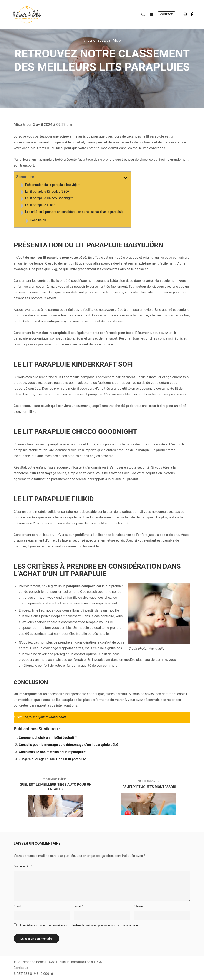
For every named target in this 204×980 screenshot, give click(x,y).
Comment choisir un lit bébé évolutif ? (48, 738)
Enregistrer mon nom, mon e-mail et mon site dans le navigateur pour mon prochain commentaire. (79, 925)
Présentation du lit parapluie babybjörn (53, 185)
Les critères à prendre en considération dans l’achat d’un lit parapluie (74, 212)
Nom (18, 906)
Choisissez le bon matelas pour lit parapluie (52, 752)
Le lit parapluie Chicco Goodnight (49, 198)
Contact (166, 15)
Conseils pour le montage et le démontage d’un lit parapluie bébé (69, 745)
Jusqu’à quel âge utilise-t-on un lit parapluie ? (54, 759)
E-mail (78, 906)
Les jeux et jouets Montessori (44, 717)
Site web (139, 906)
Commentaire (23, 866)
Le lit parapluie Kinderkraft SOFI (48, 192)
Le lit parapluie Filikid (40, 205)
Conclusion (38, 220)
